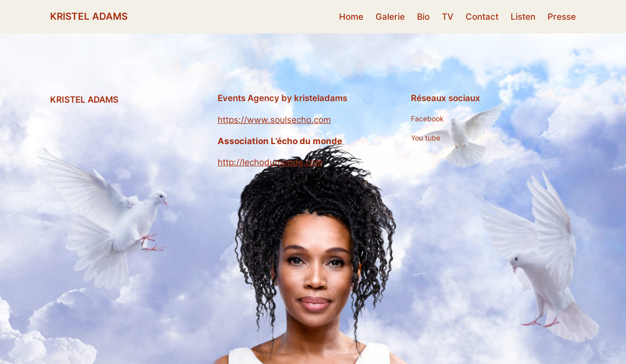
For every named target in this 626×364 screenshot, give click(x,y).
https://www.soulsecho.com (274, 120)
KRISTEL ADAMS (89, 16)
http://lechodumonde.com (270, 162)
